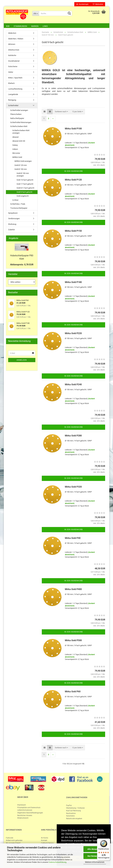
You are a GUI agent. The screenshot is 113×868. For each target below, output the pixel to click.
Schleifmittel (13, 105)
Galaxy (15, 145)
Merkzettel (98, 4)
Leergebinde (13, 94)
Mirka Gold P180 (73, 282)
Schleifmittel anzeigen (19, 110)
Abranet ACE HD (19, 141)
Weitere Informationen (95, 862)
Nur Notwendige (95, 856)
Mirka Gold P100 (73, 129)
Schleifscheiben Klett (19, 126)
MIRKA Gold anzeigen (23, 161)
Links (45, 26)
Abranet (15, 137)
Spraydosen (13, 213)
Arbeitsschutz (14, 50)
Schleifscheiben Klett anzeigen (21, 132)
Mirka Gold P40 (73, 538)
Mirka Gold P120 (73, 180)
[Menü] (108, 840)
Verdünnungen (14, 218)
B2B (8, 26)
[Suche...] (36, 13)
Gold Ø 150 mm (21, 169)
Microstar (16, 153)
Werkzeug (12, 224)
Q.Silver (15, 200)
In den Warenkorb (73, 171)
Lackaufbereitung (15, 89)
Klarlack (11, 83)
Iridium (15, 149)
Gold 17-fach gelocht (25, 184)
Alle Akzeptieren (95, 849)
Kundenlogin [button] (82, 4)
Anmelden (22, 360)
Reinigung (12, 100)
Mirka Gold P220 (73, 333)
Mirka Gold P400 (73, 589)
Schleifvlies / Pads (18, 204)
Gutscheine (13, 66)
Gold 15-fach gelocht (25, 180)
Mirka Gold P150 (73, 231)
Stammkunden (20, 26)
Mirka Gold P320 (73, 487)
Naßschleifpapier (17, 118)
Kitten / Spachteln (15, 78)
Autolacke (12, 55)
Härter (11, 72)
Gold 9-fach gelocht (24, 192)
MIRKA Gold (17, 157)
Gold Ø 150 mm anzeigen (23, 175)
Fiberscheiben (16, 114)
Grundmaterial (14, 61)
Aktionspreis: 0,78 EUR (22, 265)
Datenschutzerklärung (57, 862)
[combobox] (61, 112)
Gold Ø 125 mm (21, 165)
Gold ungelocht (23, 196)
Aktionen (12, 44)
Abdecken (12, 33)
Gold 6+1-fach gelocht (25, 188)
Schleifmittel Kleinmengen (21, 122)
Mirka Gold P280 (73, 436)
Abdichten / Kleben (16, 39)
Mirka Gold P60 (73, 692)
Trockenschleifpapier (19, 208)
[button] (45, 112)
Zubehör (11, 230)
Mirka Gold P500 (73, 640)
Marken (35, 26)
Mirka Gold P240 (73, 384)
